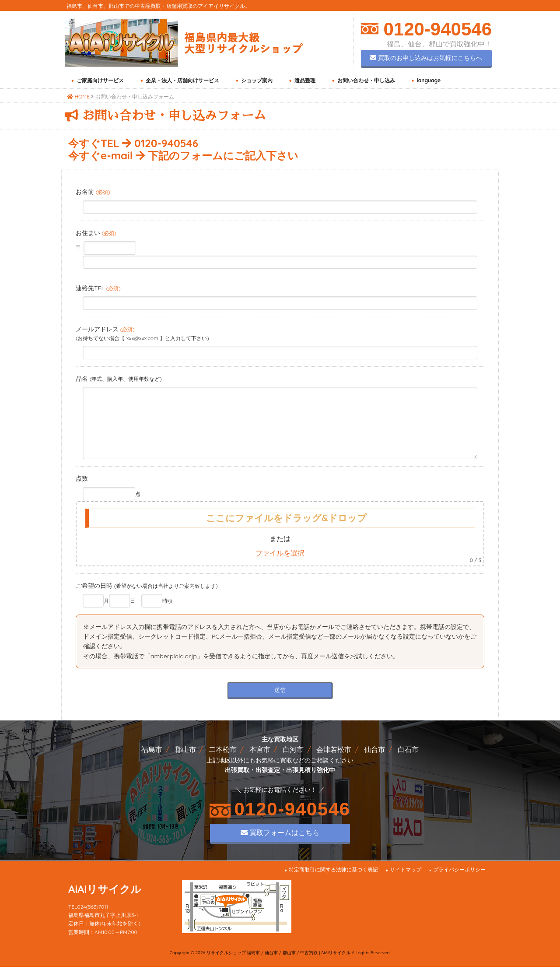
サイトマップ (406, 883)
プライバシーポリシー (459, 883)
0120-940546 (435, 29)
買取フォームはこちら (280, 846)
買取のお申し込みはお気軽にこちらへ (426, 58)
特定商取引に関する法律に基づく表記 (333, 883)
